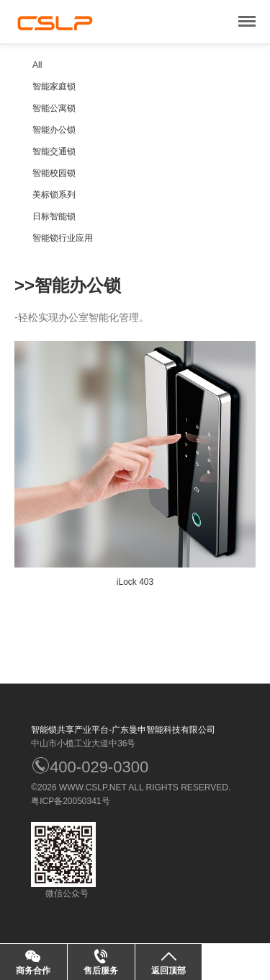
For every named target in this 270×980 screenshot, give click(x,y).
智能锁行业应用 (63, 238)
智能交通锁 (54, 151)
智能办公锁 (54, 130)
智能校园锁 (54, 173)
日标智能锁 (54, 216)
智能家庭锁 (54, 87)
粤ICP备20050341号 (70, 801)
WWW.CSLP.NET (93, 787)
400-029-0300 (90, 767)
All (37, 65)
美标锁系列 (54, 195)
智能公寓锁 (54, 108)
